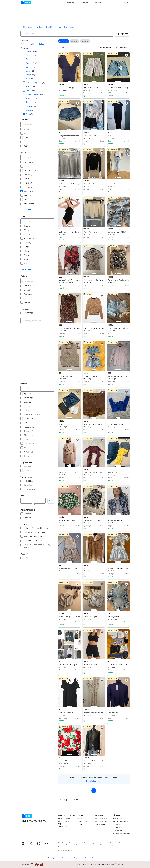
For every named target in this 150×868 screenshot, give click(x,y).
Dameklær (63, 27)
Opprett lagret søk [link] (94, 781)
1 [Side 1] (94, 791)
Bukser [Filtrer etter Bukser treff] (31, 55)
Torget (30, 27)
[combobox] (67, 34)
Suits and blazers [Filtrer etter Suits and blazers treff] (35, 94)
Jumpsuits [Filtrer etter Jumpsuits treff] (32, 75)
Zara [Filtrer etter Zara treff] (28, 200)
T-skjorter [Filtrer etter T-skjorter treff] (31, 98)
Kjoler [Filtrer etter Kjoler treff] (30, 79)
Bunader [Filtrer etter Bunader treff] (30, 59)
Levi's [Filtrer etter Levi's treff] (28, 183)
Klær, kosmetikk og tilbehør (46, 27)
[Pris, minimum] (26, 501)
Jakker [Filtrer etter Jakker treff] (31, 67)
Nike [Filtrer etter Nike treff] (27, 195)
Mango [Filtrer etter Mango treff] (28, 191)
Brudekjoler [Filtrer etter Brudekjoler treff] (32, 51)
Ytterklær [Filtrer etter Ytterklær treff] (32, 110)
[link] (32, 44)
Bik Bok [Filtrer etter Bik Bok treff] (29, 162)
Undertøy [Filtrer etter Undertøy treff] (31, 106)
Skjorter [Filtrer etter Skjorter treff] (31, 87)
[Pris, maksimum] (40, 501)
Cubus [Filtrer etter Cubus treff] (28, 166)
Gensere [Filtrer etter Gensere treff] (31, 63)
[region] (69, 67)
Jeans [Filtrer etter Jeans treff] (30, 71)
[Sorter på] (122, 48)
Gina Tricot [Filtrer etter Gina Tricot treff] (30, 171)
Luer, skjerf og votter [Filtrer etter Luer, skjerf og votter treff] (35, 83)
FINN (23, 27)
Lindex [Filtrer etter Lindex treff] (28, 187)
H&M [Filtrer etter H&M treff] (28, 175)
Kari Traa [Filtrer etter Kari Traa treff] (29, 179)
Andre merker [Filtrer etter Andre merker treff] (31, 204)
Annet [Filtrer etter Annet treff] (30, 114)
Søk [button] (51, 501)
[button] (122, 34)
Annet (72, 27)
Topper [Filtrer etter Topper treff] (31, 102)
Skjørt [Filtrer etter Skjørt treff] (30, 90)
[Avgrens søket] (37, 124)
